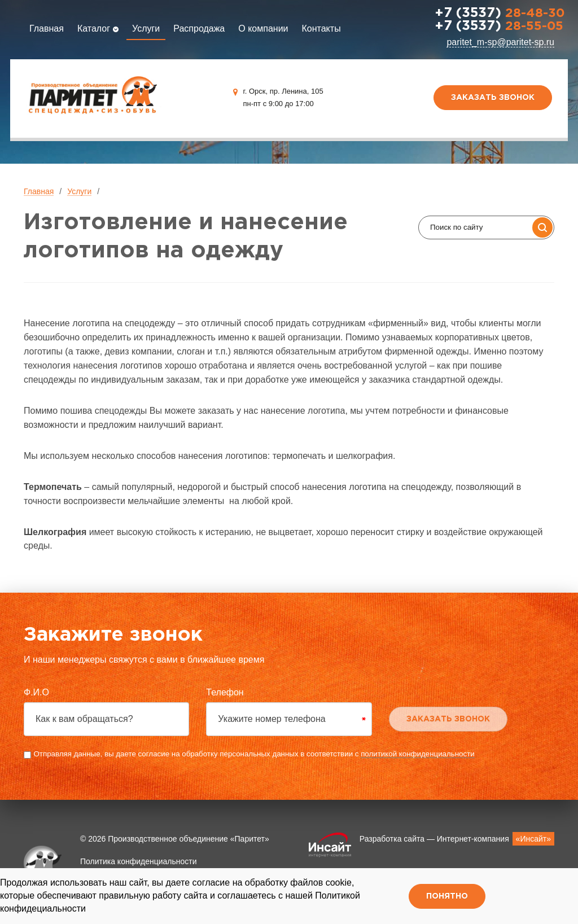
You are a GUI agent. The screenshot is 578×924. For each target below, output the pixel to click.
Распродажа (199, 29)
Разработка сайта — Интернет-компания (457, 839)
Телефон (225, 692)
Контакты (321, 29)
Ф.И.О (36, 692)
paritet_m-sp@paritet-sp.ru (500, 42)
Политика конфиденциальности (139, 861)
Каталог (98, 29)
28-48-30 (500, 14)
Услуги (146, 29)
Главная (47, 29)
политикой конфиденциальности (418, 754)
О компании (263, 29)
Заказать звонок (493, 98)
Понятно (447, 896)
